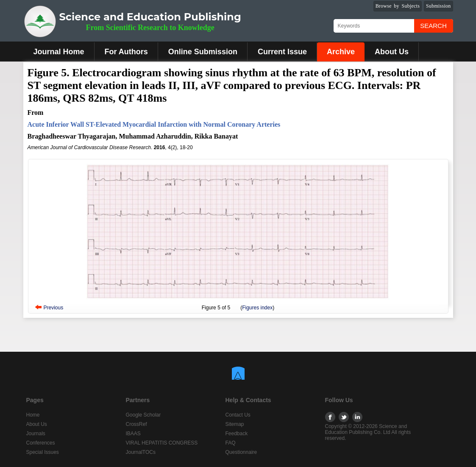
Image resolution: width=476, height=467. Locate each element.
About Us (392, 52)
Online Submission (203, 52)
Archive (341, 52)
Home (33, 415)
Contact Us (238, 415)
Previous (54, 308)
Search (433, 26)
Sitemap (235, 424)
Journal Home (59, 52)
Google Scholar (143, 415)
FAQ (231, 443)
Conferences (41, 443)
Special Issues (43, 452)
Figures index (257, 308)
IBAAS (133, 434)
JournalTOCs (141, 452)
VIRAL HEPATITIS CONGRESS (162, 443)
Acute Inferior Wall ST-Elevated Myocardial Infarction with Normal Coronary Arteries (154, 124)
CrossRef (136, 424)
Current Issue (282, 52)
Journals (36, 434)
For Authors (126, 52)
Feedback (237, 434)
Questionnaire (241, 452)
